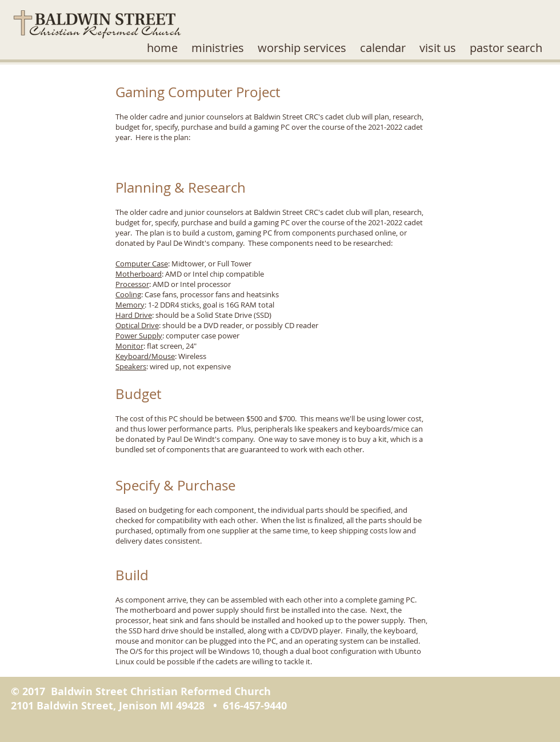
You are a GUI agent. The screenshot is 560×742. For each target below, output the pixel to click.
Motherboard (139, 274)
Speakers (131, 366)
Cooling (128, 294)
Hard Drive (134, 315)
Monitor (129, 346)
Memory (130, 305)
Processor (132, 284)
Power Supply (139, 336)
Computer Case (142, 264)
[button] (218, 48)
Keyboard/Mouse (145, 356)
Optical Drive (137, 325)
